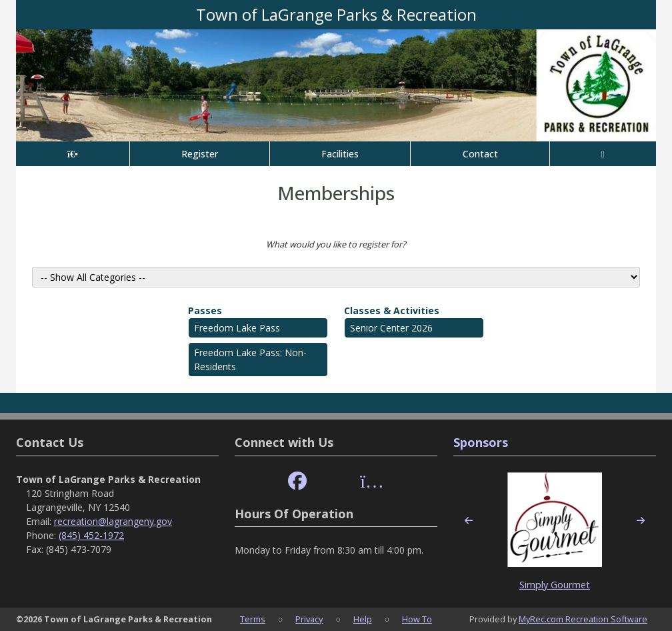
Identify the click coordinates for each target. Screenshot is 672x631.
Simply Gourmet (555, 585)
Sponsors (481, 442)
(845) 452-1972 (91, 535)
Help (363, 619)
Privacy (309, 619)
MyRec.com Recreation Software (583, 619)
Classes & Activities (392, 310)
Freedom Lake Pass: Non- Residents (250, 360)
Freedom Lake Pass (237, 328)
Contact (480, 154)
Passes (205, 310)
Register (200, 154)
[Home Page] (73, 154)
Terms (253, 619)
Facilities (340, 154)
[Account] (603, 154)
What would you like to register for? (336, 244)
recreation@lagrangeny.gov (113, 521)
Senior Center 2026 (391, 328)
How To (417, 619)
